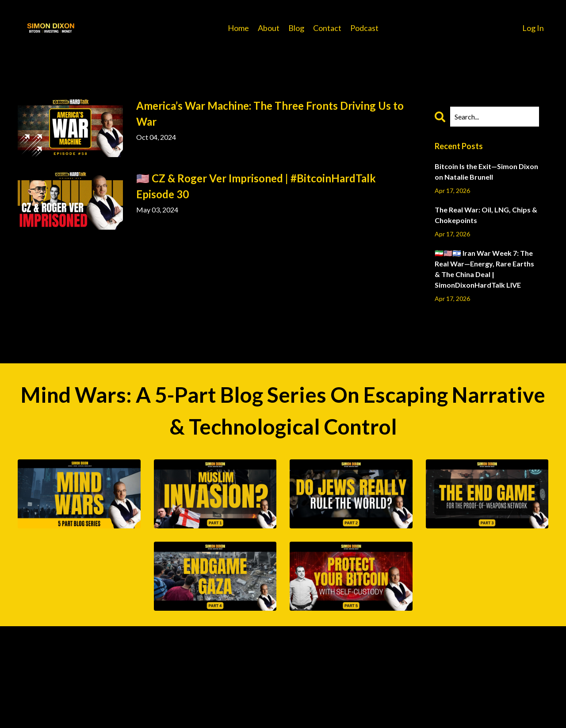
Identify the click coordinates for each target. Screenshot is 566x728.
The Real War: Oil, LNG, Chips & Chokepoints (486, 215)
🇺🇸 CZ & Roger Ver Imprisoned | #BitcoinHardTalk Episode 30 (256, 186)
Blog (296, 28)
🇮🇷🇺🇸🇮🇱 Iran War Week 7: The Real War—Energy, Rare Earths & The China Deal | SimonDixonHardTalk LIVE (484, 269)
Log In (533, 28)
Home (238, 28)
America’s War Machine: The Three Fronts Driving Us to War (270, 114)
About (269, 28)
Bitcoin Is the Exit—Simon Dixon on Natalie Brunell (486, 171)
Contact (327, 28)
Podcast (364, 28)
